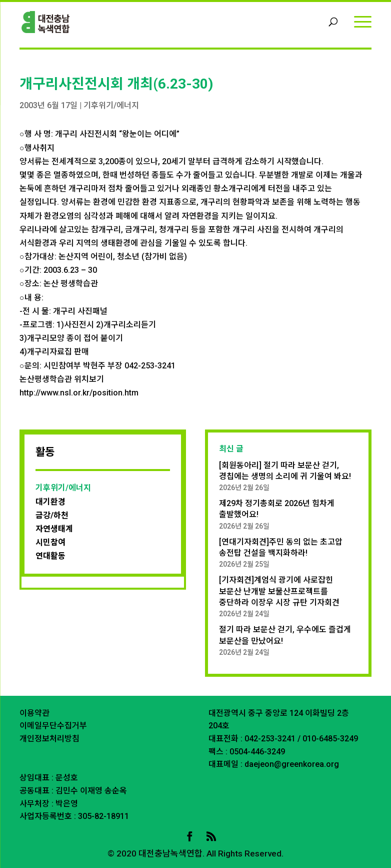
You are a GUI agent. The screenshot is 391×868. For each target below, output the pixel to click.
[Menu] (363, 21)
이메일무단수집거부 (53, 726)
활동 (45, 452)
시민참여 (50, 542)
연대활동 (50, 556)
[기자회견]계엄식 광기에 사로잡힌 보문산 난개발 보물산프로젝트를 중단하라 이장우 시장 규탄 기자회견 (279, 591)
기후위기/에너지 (111, 105)
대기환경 (50, 502)
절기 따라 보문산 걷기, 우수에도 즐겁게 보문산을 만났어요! (285, 635)
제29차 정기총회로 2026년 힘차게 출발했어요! (277, 509)
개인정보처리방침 (49, 739)
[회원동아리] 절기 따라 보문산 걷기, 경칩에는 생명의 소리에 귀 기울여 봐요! (285, 471)
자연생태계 (54, 529)
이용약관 (34, 713)
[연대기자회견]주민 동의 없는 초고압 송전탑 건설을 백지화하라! (281, 547)
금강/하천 (52, 515)
